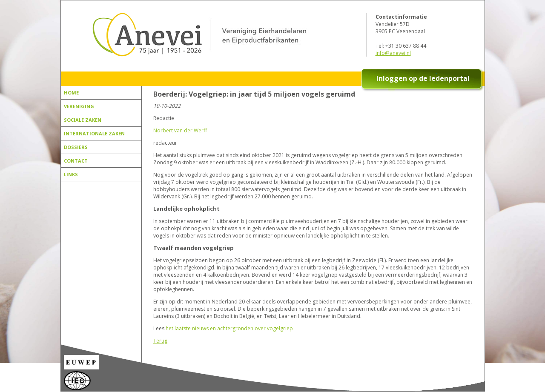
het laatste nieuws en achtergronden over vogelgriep (229, 328)
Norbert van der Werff (180, 130)
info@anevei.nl (393, 53)
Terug (160, 341)
